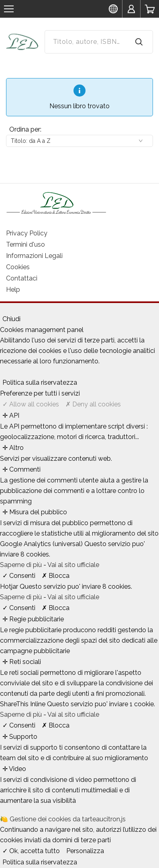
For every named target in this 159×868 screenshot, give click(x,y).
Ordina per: (25, 129)
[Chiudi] (2, 310)
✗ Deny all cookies (93, 404)
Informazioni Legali (34, 256)
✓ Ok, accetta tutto (31, 851)
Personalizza (85, 851)
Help (13, 290)
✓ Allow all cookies (31, 404)
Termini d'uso (25, 244)
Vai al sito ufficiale (73, 565)
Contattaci (22, 278)
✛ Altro (13, 448)
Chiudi (11, 319)
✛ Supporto (20, 737)
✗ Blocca (56, 576)
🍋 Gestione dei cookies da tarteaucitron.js (63, 819)
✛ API (11, 415)
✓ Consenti (19, 576)
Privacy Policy (27, 233)
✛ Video (14, 769)
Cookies (18, 267)
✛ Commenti (21, 469)
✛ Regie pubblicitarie (33, 619)
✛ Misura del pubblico (35, 512)
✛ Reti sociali (22, 662)
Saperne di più (22, 565)
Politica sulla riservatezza (40, 382)
